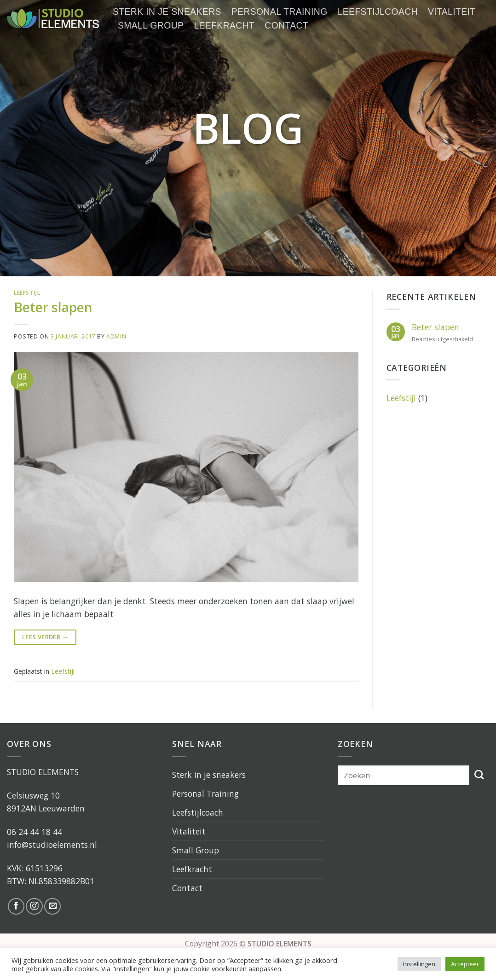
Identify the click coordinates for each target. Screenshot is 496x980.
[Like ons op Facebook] (16, 906)
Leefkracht (224, 25)
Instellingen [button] (419, 964)
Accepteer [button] (465, 964)
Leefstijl (27, 293)
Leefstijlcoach (378, 12)
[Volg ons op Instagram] (34, 906)
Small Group (151, 25)
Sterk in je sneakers (167, 12)
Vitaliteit (452, 12)
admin (116, 336)
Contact (286, 25)
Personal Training (280, 12)
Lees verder (45, 637)
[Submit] (479, 775)
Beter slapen (53, 307)
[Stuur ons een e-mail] (52, 906)
